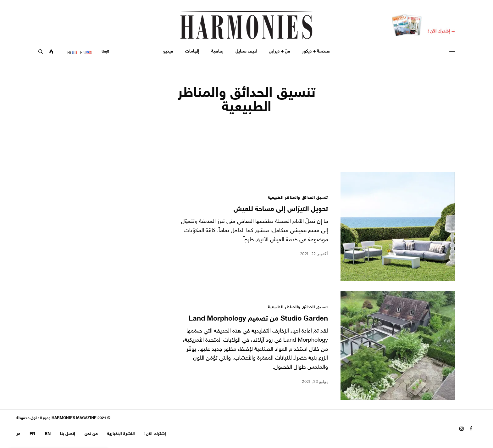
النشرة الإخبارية (121, 434)
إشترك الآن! (155, 434)
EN (48, 434)
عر (18, 434)
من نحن (91, 434)
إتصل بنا (68, 434)
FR (32, 434)
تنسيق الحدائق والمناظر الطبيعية (298, 198)
